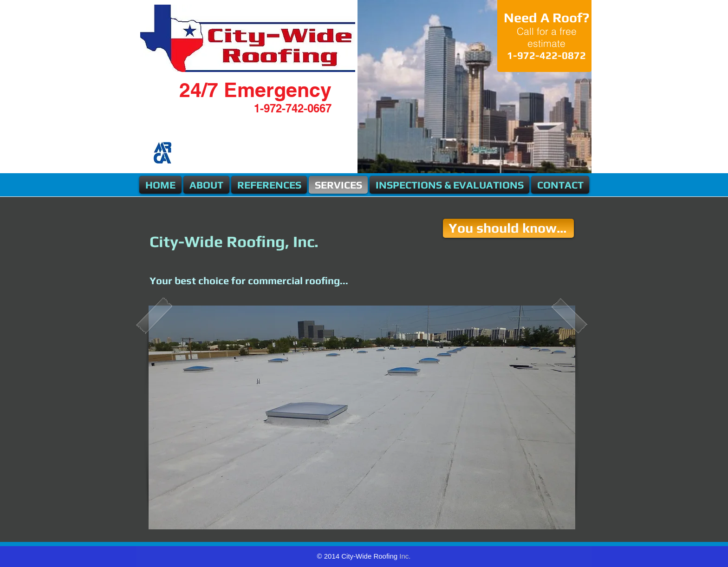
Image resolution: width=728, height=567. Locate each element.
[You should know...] (508, 228)
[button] (362, 417)
